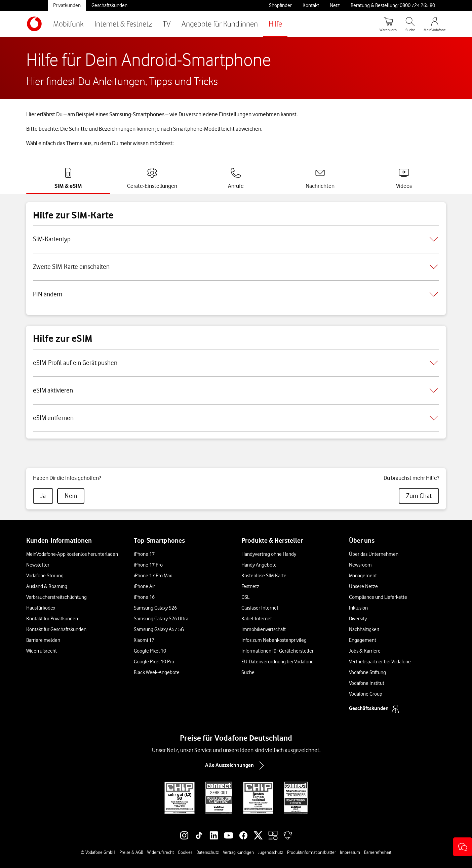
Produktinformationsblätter (311, 852)
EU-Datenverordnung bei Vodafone (278, 662)
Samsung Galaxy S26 (155, 608)
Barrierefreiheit (378, 852)
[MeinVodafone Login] (435, 24)
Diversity (358, 619)
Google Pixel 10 (150, 651)
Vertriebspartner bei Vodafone (380, 662)
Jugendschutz (270, 852)
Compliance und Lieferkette (378, 597)
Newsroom (360, 565)
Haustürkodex (41, 608)
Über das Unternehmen (374, 554)
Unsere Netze (363, 586)
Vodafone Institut (367, 683)
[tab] (68, 178)
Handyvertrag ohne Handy (269, 554)
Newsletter (38, 565)
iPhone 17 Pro (148, 565)
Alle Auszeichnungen (236, 766)
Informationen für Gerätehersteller (278, 651)
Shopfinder (280, 5)
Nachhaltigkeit (364, 629)
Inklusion (358, 608)
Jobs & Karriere (365, 651)
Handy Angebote (259, 565)
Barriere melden (43, 640)
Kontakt (311, 5)
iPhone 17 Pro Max (153, 576)
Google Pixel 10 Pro (154, 662)
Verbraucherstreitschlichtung (56, 597)
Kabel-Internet (257, 619)
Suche (248, 672)
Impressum (350, 852)
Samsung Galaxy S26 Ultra (161, 619)
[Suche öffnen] (410, 24)
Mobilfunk (68, 24)
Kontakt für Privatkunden (52, 619)
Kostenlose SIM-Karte (264, 576)
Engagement (363, 640)
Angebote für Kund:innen (220, 24)
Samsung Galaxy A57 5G (159, 629)
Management (363, 576)
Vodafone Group (366, 694)
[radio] (43, 496)
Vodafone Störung (45, 576)
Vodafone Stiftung (367, 672)
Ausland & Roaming (47, 586)
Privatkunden (67, 5)
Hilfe (275, 24)
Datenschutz (208, 852)
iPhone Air (144, 586)
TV (167, 24)
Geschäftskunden (109, 5)
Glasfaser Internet (260, 608)
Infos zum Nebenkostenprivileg (274, 640)
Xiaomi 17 (144, 640)
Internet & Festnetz (123, 24)
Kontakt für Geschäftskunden (56, 629)
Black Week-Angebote (157, 672)
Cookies (185, 852)
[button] (463, 847)
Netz (335, 5)
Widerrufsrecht (42, 651)
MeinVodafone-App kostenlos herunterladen (72, 554)
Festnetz (250, 586)
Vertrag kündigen (238, 852)
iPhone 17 (144, 554)
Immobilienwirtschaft (264, 629)
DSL (245, 597)
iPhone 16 (144, 597)
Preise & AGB (131, 852)
